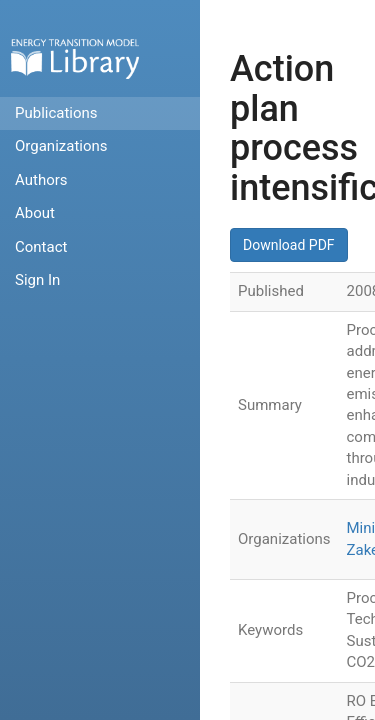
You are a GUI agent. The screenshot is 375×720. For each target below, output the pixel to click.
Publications (56, 113)
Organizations (61, 146)
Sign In (37, 280)
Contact (41, 247)
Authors (41, 180)
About (35, 213)
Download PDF (289, 245)
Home (75, 58)
